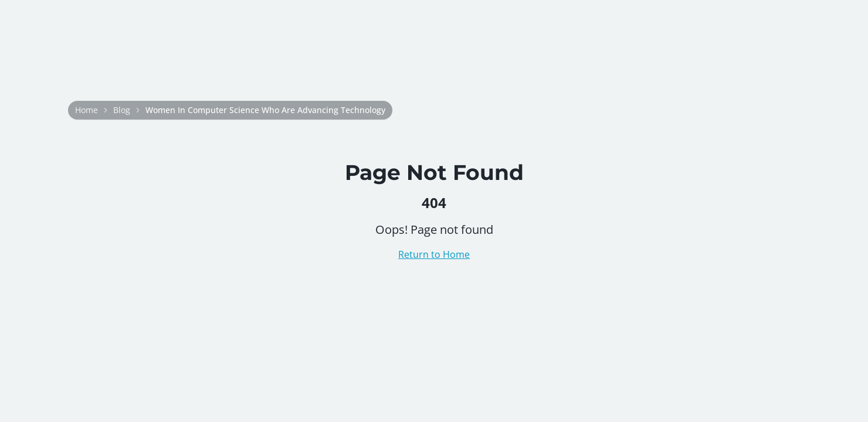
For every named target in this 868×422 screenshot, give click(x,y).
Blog (122, 110)
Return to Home (434, 254)
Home (87, 110)
